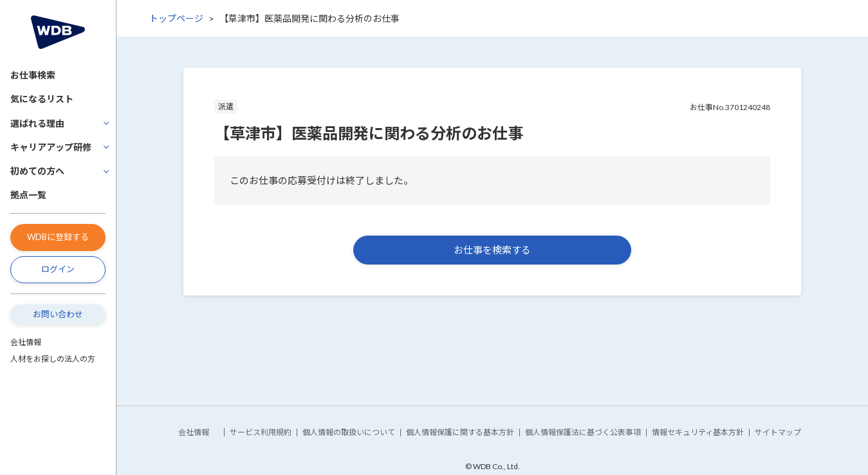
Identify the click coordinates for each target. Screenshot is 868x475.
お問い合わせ (58, 314)
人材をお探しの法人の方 (53, 359)
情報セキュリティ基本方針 (698, 432)
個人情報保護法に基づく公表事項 (583, 432)
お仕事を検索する (492, 250)
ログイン (58, 269)
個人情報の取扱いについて (349, 432)
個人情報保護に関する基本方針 (460, 432)
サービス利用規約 (261, 432)
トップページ (176, 18)
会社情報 (26, 342)
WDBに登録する (58, 237)
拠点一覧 (28, 195)
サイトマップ (778, 432)
